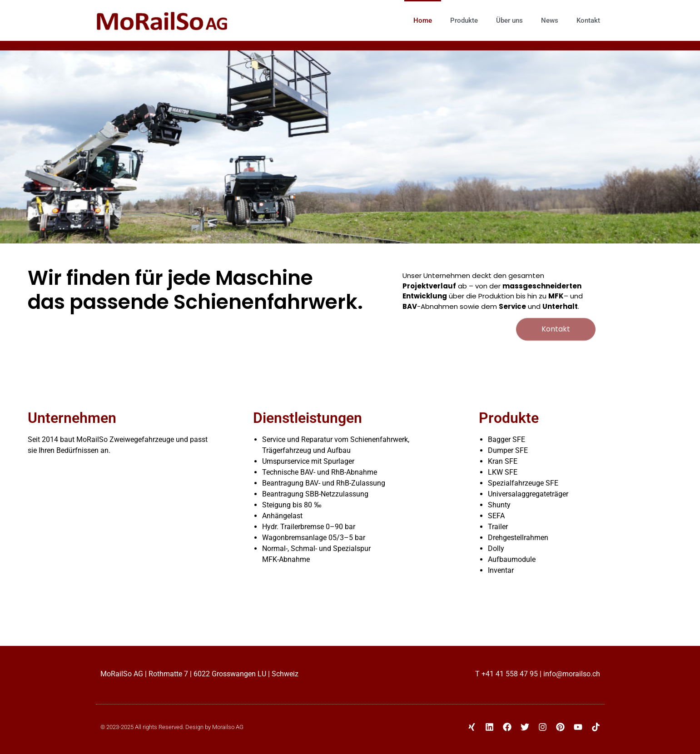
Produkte (464, 20)
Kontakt (588, 20)
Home (423, 20)
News (550, 20)
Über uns (509, 20)
